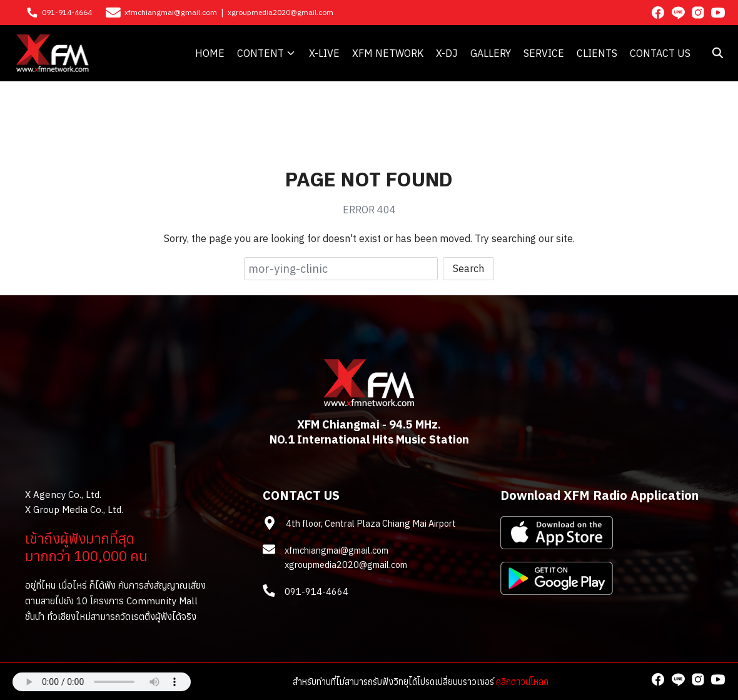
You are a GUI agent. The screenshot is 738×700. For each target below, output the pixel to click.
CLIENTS (597, 53)
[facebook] (658, 13)
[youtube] (718, 13)
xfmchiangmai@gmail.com (171, 12)
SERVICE (544, 53)
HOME (210, 53)
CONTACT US (660, 53)
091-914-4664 (67, 12)
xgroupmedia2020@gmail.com (281, 12)
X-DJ (447, 53)
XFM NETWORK (388, 53)
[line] (678, 13)
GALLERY (491, 53)
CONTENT (260, 53)
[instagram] (698, 13)
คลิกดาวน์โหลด (522, 682)
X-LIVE (324, 53)
